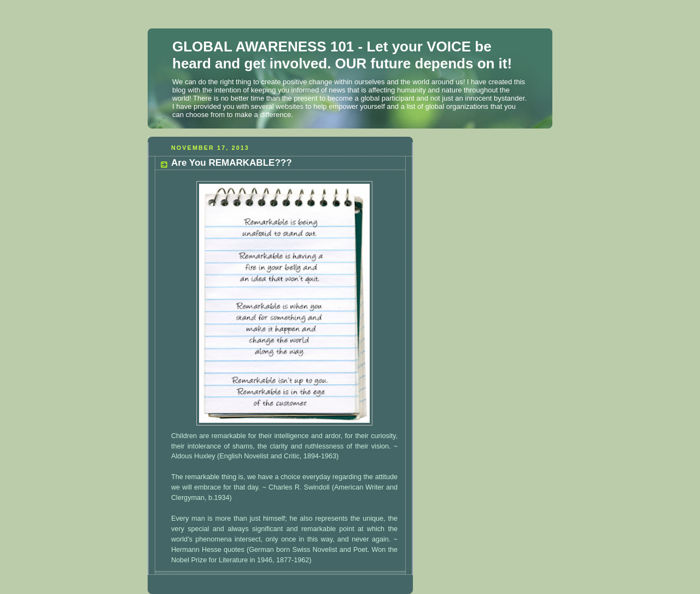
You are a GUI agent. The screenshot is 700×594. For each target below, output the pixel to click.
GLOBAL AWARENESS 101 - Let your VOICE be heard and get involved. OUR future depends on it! (342, 55)
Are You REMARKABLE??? (232, 163)
